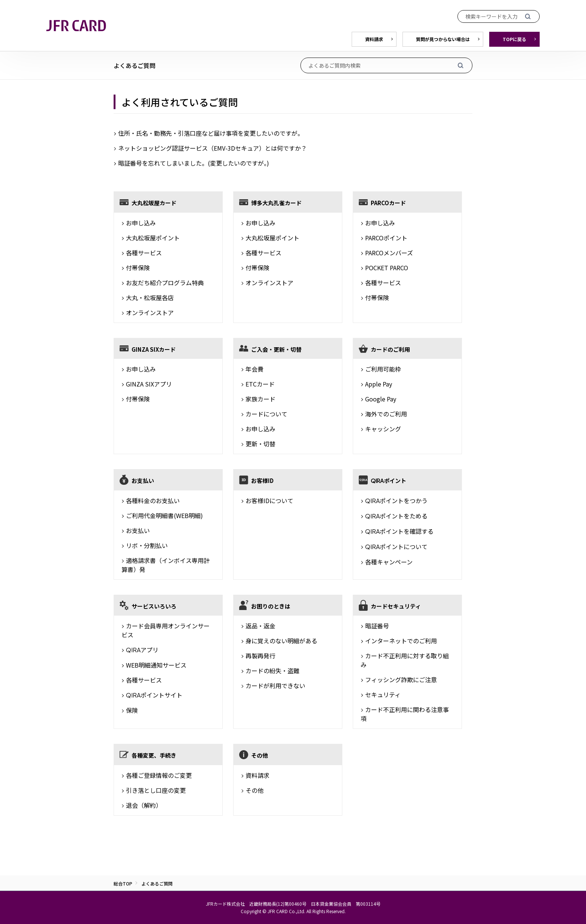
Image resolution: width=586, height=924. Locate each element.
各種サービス (144, 253)
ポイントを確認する (399, 531)
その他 (255, 790)
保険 (132, 710)
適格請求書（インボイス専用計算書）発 (166, 565)
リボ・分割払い (147, 545)
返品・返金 (260, 626)
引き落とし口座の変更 (156, 790)
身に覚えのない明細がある (281, 641)
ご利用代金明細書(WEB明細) (164, 515)
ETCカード (260, 384)
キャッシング (383, 429)
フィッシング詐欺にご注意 (401, 680)
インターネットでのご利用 (401, 641)
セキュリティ (383, 694)
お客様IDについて (269, 500)
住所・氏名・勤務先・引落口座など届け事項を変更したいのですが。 (211, 133)
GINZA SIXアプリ (149, 384)
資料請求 (257, 775)
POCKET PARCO (387, 268)
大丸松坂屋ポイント (153, 238)
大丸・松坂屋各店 (150, 298)
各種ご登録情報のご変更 (159, 775)
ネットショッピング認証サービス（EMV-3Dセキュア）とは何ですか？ (212, 148)
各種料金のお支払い (153, 500)
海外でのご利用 (386, 414)
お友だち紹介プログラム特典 (165, 283)
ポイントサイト (154, 695)
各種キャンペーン (389, 562)
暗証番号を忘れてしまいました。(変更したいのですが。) (194, 163)
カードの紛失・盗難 (272, 671)
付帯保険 (138, 268)
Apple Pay (379, 384)
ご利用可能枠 (383, 369)
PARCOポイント (386, 238)
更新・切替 (260, 444)
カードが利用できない (275, 686)
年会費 (255, 369)
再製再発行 (260, 656)
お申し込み (141, 223)
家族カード (260, 399)
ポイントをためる (396, 516)
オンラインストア (150, 312)
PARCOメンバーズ (389, 253)
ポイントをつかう (396, 500)
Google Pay (381, 399)
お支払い (138, 530)
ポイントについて (396, 546)
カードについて (266, 414)
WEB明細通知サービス (156, 665)
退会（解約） (144, 805)
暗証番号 (377, 626)
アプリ (142, 650)
